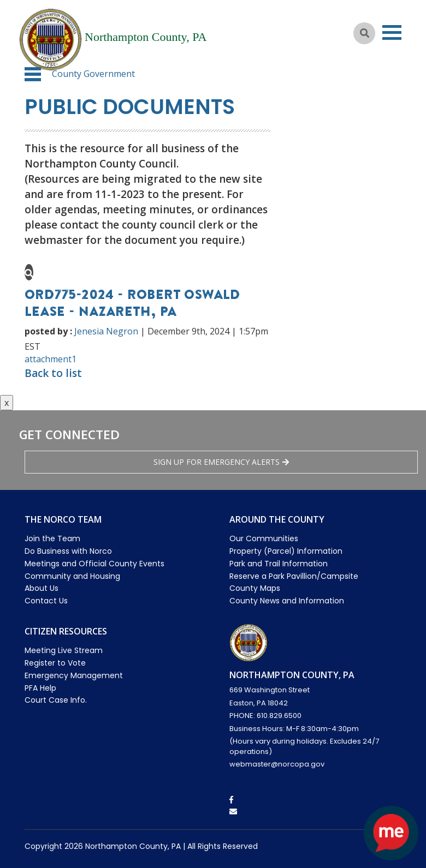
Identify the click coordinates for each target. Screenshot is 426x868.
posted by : (48, 331)
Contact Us (46, 601)
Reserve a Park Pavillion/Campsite (294, 576)
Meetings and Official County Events (94, 564)
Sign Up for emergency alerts (221, 462)
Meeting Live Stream (64, 650)
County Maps (255, 588)
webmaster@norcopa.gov (277, 764)
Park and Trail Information (279, 564)
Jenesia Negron (106, 331)
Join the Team (52, 538)
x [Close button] (7, 403)
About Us (42, 588)
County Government (93, 74)
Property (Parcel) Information (286, 551)
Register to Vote (55, 663)
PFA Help (40, 688)
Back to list (53, 373)
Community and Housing (72, 576)
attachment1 (51, 359)
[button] (33, 74)
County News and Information (287, 601)
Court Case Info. (56, 700)
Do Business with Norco (68, 551)
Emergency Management (74, 675)
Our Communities (264, 538)
